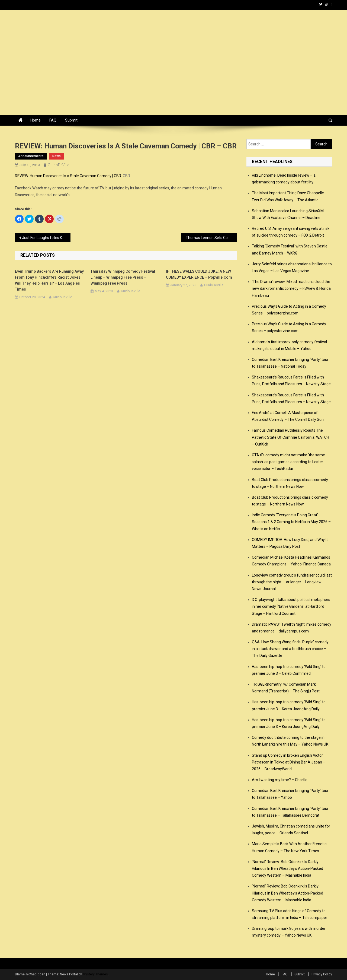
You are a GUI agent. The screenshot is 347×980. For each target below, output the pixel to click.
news (57, 156)
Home (36, 120)
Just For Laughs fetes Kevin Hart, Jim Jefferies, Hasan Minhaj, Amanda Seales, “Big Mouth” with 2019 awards (46, 238)
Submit (71, 120)
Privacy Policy (322, 974)
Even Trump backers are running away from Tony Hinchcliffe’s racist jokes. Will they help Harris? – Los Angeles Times (49, 280)
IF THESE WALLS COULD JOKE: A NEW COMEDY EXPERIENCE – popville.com (199, 274)
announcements (31, 156)
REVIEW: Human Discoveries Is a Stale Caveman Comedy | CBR (68, 176)
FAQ (53, 120)
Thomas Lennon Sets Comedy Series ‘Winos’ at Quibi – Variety (211, 238)
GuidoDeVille (58, 165)
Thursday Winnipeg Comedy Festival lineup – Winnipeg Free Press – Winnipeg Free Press (123, 277)
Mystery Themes (95, 974)
